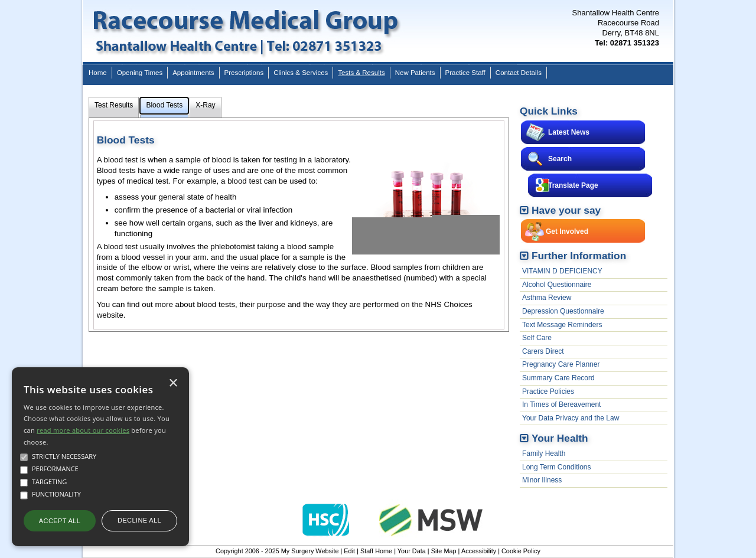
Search (560, 159)
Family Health (544, 453)
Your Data (412, 551)
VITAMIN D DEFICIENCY (562, 271)
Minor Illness (542, 480)
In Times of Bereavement (561, 404)
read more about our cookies (83, 430)
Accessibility (479, 551)
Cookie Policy (521, 551)
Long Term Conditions (557, 467)
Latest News (569, 132)
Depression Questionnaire (563, 311)
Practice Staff (465, 73)
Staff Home (376, 551)
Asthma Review (547, 298)
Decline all (139, 520)
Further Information (579, 256)
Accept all (60, 521)
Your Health (560, 438)
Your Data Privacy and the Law (571, 418)
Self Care (537, 338)
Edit (349, 551)
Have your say (566, 210)
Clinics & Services (301, 73)
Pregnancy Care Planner (561, 364)
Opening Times (140, 73)
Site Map (444, 551)
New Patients (415, 73)
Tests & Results (361, 73)
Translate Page (573, 185)
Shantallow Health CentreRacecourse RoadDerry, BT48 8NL (616, 28)
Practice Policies (548, 391)
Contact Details (519, 73)
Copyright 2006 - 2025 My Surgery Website (277, 551)
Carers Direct (543, 351)
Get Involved (567, 231)
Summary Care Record (558, 378)
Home (98, 73)
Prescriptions (244, 73)
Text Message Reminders (562, 325)
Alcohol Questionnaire (557, 285)
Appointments (193, 73)
